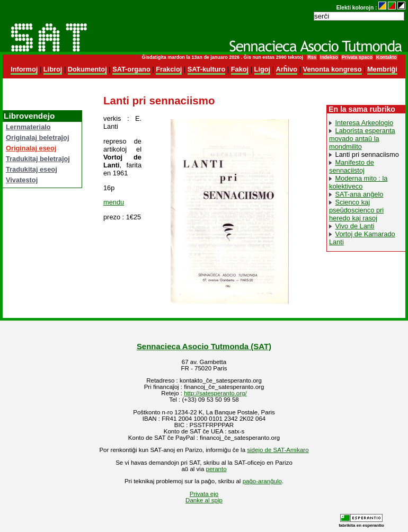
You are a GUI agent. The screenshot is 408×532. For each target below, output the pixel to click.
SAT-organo (131, 69)
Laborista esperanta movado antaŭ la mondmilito (362, 139)
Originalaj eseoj (31, 148)
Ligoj (263, 69)
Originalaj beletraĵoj (37, 138)
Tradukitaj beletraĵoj (38, 159)
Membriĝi (382, 69)
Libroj (53, 69)
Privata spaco (357, 57)
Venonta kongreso (332, 69)
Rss (312, 57)
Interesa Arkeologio (365, 123)
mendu (114, 202)
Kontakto (387, 57)
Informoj (24, 69)
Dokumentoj (87, 69)
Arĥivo (287, 69)
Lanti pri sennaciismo (367, 154)
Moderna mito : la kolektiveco (358, 182)
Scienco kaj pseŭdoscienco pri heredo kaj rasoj (356, 210)
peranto (216, 469)
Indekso (329, 57)
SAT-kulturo (207, 69)
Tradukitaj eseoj (32, 169)
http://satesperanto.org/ (215, 393)
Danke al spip (204, 500)
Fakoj (240, 69)
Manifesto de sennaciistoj (352, 166)
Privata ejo (204, 494)
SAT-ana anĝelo (360, 194)
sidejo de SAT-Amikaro (278, 450)
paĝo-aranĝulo (262, 481)
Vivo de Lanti (355, 226)
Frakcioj (169, 69)
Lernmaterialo (28, 127)
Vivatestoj (22, 180)
